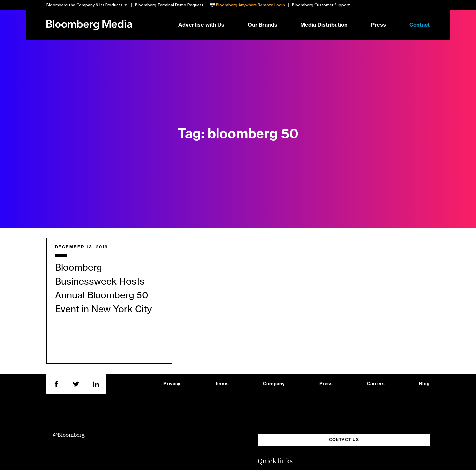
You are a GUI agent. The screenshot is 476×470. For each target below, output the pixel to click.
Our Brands (262, 25)
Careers (376, 384)
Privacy (172, 384)
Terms (222, 384)
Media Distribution (324, 25)
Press (378, 25)
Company (274, 384)
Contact (419, 25)
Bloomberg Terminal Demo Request (169, 5)
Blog (424, 384)
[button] (89, 5)
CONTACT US (344, 440)
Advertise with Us (201, 25)
